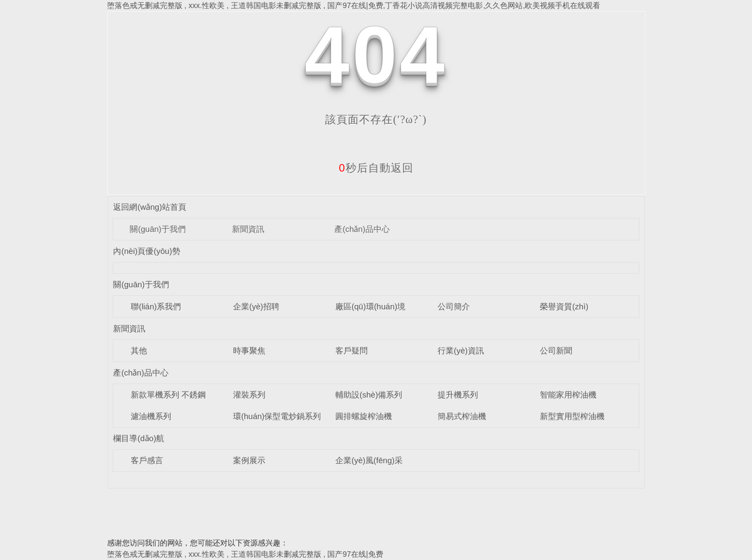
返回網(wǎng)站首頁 (150, 207)
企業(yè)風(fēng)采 (369, 460)
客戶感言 (147, 460)
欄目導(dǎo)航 (139, 438)
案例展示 (249, 460)
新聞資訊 (248, 229)
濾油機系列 (151, 416)
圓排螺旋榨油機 (364, 416)
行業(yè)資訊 (461, 350)
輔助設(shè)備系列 (369, 395)
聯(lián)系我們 (156, 306)
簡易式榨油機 (462, 416)
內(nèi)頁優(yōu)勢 (146, 251)
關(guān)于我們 (157, 229)
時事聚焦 (249, 350)
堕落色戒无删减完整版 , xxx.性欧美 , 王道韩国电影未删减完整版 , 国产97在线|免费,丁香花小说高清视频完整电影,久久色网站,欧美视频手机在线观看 (354, 5)
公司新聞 (556, 350)
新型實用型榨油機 (572, 416)
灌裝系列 (249, 395)
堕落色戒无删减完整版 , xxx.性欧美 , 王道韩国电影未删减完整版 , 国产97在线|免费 (245, 554)
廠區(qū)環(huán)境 (370, 306)
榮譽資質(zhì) (564, 306)
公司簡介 (454, 306)
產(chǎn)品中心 (362, 229)
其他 (139, 350)
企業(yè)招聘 (256, 306)
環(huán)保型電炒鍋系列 (277, 416)
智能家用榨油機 (568, 395)
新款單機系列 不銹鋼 (168, 395)
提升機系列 (458, 395)
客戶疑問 (352, 350)
